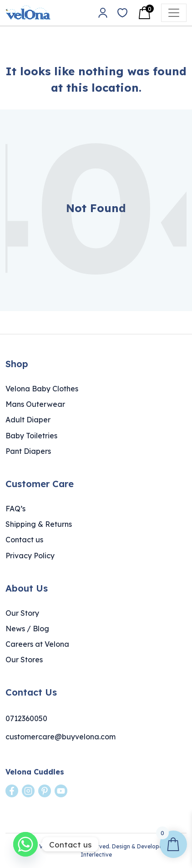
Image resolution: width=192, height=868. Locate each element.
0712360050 (26, 718)
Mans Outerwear (35, 404)
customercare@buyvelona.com (61, 737)
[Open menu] (174, 13)
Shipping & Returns (39, 524)
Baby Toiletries (31, 436)
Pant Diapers (28, 451)
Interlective (96, 855)
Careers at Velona (37, 644)
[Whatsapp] (25, 844)
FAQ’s (15, 509)
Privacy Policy (30, 556)
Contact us (24, 540)
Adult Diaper (28, 420)
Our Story (22, 613)
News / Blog (27, 629)
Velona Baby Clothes (42, 389)
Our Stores (24, 660)
